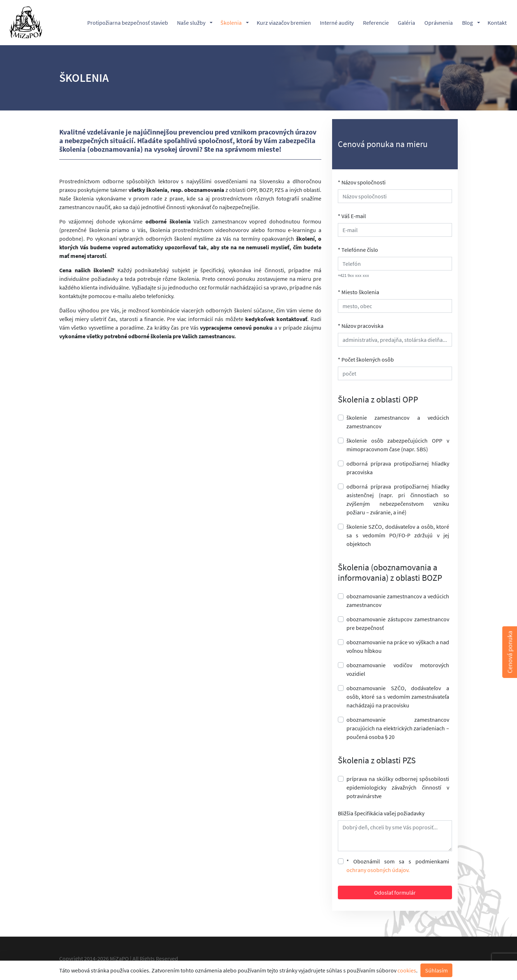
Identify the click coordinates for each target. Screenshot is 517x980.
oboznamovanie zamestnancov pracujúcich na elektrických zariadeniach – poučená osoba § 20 (398, 728)
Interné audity (337, 23)
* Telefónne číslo (358, 250)
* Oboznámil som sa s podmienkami (398, 866)
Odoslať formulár (395, 892)
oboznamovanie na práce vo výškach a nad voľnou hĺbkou (398, 646)
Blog (467, 23)
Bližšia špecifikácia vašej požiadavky (381, 813)
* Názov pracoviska (361, 326)
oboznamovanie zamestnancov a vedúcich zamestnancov (398, 600)
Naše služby (191, 23)
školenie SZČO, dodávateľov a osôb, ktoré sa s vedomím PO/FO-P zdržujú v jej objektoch (398, 535)
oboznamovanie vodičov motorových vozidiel (398, 669)
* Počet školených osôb (366, 359)
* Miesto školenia (358, 292)
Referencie (376, 23)
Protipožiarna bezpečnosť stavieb (128, 23)
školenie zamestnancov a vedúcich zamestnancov (398, 422)
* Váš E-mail (352, 216)
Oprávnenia (439, 23)
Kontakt (497, 23)
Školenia (231, 23)
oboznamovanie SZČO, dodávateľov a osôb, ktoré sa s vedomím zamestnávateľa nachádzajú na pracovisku (398, 697)
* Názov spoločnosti (362, 182)
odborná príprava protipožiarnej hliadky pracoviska (398, 468)
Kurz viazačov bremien (284, 23)
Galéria (406, 23)
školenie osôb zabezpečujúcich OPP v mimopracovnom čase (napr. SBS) (398, 445)
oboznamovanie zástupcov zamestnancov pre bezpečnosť (398, 623)
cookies (407, 970)
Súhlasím (436, 970)
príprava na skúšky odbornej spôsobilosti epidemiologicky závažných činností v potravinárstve (398, 787)
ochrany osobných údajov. (378, 870)
